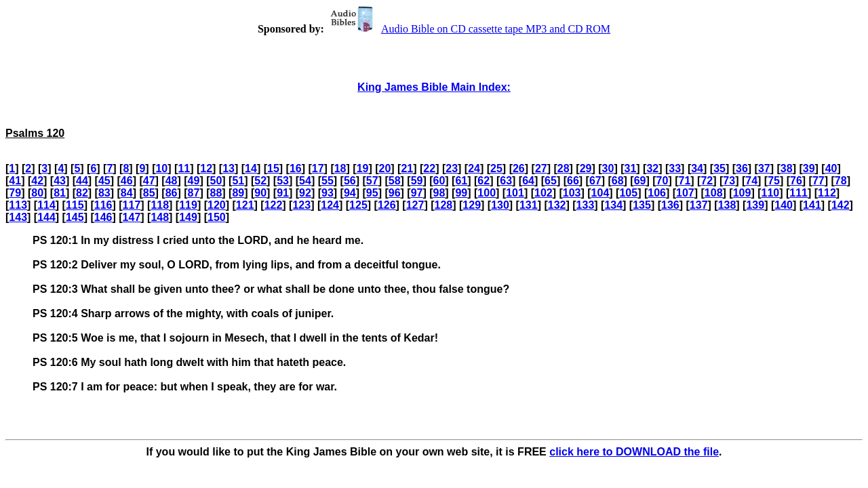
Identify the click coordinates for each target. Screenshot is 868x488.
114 (46, 205)
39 (809, 168)
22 (429, 168)
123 (301, 205)
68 (618, 181)
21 (407, 168)
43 (60, 181)
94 (350, 193)
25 (496, 168)
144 (46, 217)
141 (812, 205)
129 (472, 205)
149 (188, 217)
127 (415, 205)
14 (251, 168)
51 (238, 181)
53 (283, 181)
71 (685, 181)
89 (238, 193)
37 (764, 168)
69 (640, 181)
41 (15, 181)
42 (37, 181)
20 (385, 168)
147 (132, 217)
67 (595, 181)
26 (519, 168)
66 (573, 181)
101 (515, 193)
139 (755, 205)
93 (328, 193)
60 (439, 181)
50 (216, 181)
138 (727, 205)
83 (104, 193)
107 (685, 193)
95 (372, 193)
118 (160, 205)
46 (127, 181)
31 (631, 168)
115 (75, 205)
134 (613, 205)
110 (770, 193)
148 (160, 217)
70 (663, 181)
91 (283, 193)
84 (127, 193)
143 (18, 217)
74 (751, 181)
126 (387, 205)
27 (541, 168)
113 (18, 205)
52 (260, 181)
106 (657, 193)
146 (103, 217)
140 (784, 205)
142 (841, 205)
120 (217, 205)
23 (452, 168)
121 (245, 205)
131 (529, 205)
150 (217, 217)
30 (608, 168)
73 (729, 181)
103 (572, 193)
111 (798, 193)
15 (273, 168)
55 (328, 181)
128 (444, 205)
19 (363, 168)
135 (642, 205)
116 (103, 205)
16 (296, 168)
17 (318, 168)
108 (714, 193)
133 (586, 205)
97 (417, 193)
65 (551, 181)
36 (742, 168)
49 (194, 181)
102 (544, 193)
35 (719, 168)
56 (350, 181)
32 (652, 168)
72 (707, 181)
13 (229, 168)
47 (149, 181)
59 (417, 181)
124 (330, 205)
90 (260, 193)
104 (600, 193)
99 (461, 193)
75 (774, 181)
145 (75, 217)
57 (372, 181)
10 (161, 168)
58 (395, 181)
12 (206, 168)
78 (841, 181)
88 (216, 193)
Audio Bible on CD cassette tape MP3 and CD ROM (469, 29)
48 (172, 181)
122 (274, 205)
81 (60, 193)
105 (628, 193)
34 (697, 168)
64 (528, 181)
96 (395, 193)
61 (461, 181)
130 (500, 205)
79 (15, 193)
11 (184, 168)
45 (104, 181)
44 (82, 181)
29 (586, 168)
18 (340, 168)
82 (82, 193)
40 (831, 168)
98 (439, 193)
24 (474, 168)
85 (149, 193)
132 (557, 205)
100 (487, 193)
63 (506, 181)
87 (194, 193)
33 (675, 168)
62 (484, 181)
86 (172, 193)
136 (670, 205)
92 (305, 193)
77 (818, 181)
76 (796, 181)
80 (37, 193)
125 (358, 205)
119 (188, 205)
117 (132, 205)
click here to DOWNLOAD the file (634, 452)
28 (564, 168)
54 (305, 181)
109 (742, 193)
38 (787, 168)
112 (827, 193)
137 (699, 205)
